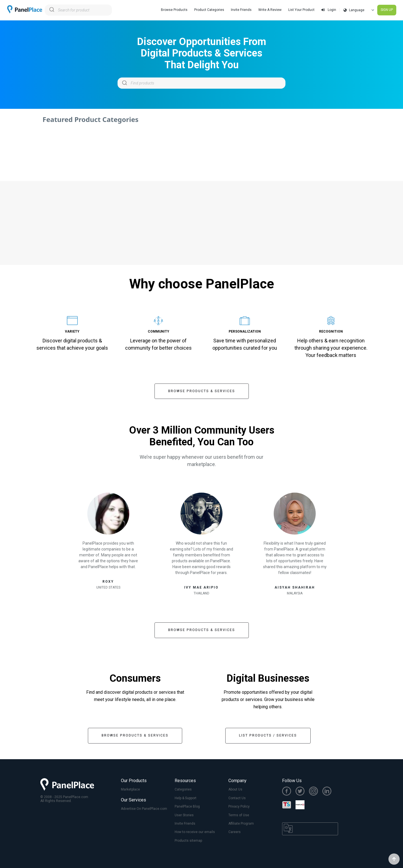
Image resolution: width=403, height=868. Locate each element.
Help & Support (186, 798)
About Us (235, 789)
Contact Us (237, 798)
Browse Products (174, 10)
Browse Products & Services (202, 391)
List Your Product (301, 10)
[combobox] (78, 10)
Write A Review (270, 10)
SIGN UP (387, 10)
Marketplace (130, 789)
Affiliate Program (241, 824)
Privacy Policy (239, 806)
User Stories (184, 815)
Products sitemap (188, 841)
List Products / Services (268, 735)
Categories (183, 789)
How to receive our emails (195, 832)
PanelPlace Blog (187, 806)
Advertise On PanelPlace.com (144, 809)
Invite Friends (241, 10)
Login (329, 10)
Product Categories (209, 10)
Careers (235, 832)
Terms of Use (239, 815)
